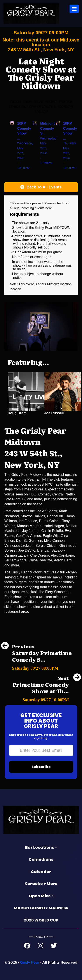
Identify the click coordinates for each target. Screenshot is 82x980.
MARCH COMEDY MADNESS (41, 908)
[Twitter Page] (54, 947)
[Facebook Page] (27, 947)
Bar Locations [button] (41, 847)
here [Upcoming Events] (49, 208)
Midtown (54, 284)
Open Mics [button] (41, 896)
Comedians (41, 859)
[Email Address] (41, 750)
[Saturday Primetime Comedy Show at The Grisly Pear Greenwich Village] (41, 667)
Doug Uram (17, 413)
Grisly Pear (30, 962)
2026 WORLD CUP (41, 920)
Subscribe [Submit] (41, 767)
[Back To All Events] (41, 187)
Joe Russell (54, 413)
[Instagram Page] (41, 947)
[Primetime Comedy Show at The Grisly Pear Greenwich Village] (41, 699)
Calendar (41, 872)
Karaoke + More (41, 884)
